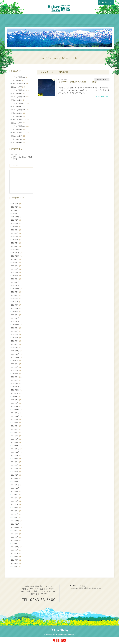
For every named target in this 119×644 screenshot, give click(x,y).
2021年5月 (17, 374)
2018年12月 (17, 446)
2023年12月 (17, 282)
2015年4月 (17, 560)
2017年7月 (17, 498)
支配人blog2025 (18, 87)
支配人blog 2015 (18, 143)
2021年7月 (17, 367)
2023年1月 (17, 315)
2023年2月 (17, 312)
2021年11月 (17, 354)
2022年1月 (17, 347)
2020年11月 (17, 387)
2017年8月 (17, 495)
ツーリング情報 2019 (20, 120)
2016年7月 (17, 537)
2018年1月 (17, 478)
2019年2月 (17, 439)
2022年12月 (17, 318)
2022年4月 (17, 341)
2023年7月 (17, 295)
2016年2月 (17, 540)
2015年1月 (17, 567)
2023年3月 (17, 308)
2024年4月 (17, 272)
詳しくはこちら (103, 96)
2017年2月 (17, 514)
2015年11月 (17, 544)
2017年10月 (17, 488)
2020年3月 (17, 403)
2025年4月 (17, 236)
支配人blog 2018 (18, 129)
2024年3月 (17, 276)
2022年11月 (17, 321)
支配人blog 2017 (18, 136)
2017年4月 (17, 508)
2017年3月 (17, 511)
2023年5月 (17, 302)
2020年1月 (17, 406)
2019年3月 (17, 436)
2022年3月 (17, 344)
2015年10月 (17, 547)
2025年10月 (17, 217)
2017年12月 (17, 482)
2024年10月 (17, 256)
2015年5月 (17, 557)
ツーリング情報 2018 (20, 126)
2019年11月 (17, 413)
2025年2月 (17, 243)
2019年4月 (17, 433)
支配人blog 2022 (18, 107)
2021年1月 (17, 383)
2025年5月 (17, 233)
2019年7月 (17, 423)
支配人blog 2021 (18, 113)
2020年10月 (17, 390)
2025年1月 (17, 246)
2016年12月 (17, 521)
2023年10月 (17, 289)
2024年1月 (17, 279)
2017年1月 (17, 518)
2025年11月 (17, 214)
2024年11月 (17, 253)
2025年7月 (17, 227)
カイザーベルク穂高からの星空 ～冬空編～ (22, 157)
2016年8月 (17, 534)
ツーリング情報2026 (19, 77)
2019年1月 (17, 442)
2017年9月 (17, 491)
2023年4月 (17, 305)
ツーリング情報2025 (20, 84)
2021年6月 (17, 370)
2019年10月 (17, 416)
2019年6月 (17, 426)
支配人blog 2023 (18, 100)
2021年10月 (17, 357)
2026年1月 (17, 207)
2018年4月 (17, 468)
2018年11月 (17, 449)
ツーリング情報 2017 (20, 133)
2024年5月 (17, 269)
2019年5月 (17, 429)
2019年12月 (17, 410)
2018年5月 (17, 465)
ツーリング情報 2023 (20, 97)
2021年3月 (17, 380)
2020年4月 (17, 400)
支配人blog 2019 (18, 123)
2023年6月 (17, 298)
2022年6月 (17, 334)
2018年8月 (17, 455)
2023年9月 (17, 292)
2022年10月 (17, 325)
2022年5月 (17, 338)
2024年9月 (17, 259)
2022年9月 (17, 328)
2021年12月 (17, 351)
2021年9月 (17, 361)
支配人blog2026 (18, 80)
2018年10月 (17, 452)
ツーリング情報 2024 (20, 90)
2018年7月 (17, 459)
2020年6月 (17, 393)
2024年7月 (17, 263)
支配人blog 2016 (18, 139)
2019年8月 (17, 419)
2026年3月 (17, 204)
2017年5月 (17, 504)
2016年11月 (17, 524)
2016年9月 (17, 531)
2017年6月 (17, 501)
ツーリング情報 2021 (20, 110)
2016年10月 (17, 527)
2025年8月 (17, 223)
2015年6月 (17, 553)
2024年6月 (17, 266)
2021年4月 (17, 377)
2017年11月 (17, 485)
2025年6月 (17, 230)
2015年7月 (17, 550)
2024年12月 (17, 249)
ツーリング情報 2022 (20, 103)
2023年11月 (17, 285)
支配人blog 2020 (18, 116)
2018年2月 (17, 475)
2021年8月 (17, 364)
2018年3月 (17, 472)
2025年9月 (17, 220)
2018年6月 (17, 462)
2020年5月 (17, 397)
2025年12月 (17, 210)
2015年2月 (17, 563)
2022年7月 (17, 331)
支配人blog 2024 (18, 94)
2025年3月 (17, 240)
